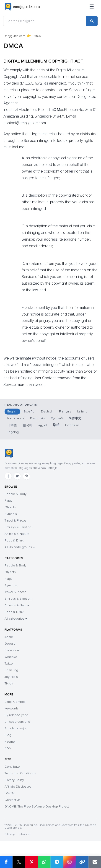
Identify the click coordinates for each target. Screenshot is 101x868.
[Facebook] (8, 476)
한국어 (28, 425)
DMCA (9, 793)
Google (10, 644)
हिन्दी (56, 425)
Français (65, 411)
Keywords (12, 708)
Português (38, 418)
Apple (9, 637)
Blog (8, 735)
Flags (8, 501)
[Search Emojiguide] (45, 21)
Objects (10, 507)
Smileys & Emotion (18, 527)
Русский (57, 418)
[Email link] (95, 862)
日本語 (12, 425)
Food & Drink (14, 540)
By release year (16, 715)
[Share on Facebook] (6, 862)
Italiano (82, 411)
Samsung (11, 670)
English (12, 411)
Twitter (9, 663)
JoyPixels (11, 677)
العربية (43, 425)
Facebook (12, 650)
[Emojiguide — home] (22, 7)
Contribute (12, 767)
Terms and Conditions (20, 773)
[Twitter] (17, 476)
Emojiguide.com (14, 36)
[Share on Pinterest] (31, 862)
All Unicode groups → (20, 547)
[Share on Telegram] (57, 862)
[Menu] (92, 7)
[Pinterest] (26, 476)
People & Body (16, 494)
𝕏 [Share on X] (19, 862)
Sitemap (10, 834)
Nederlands (16, 418)
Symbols (11, 514)
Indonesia (72, 425)
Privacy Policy (14, 780)
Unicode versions (17, 722)
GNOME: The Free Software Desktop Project (37, 806)
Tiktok (9, 683)
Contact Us (13, 800)
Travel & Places (16, 521)
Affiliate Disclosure (18, 787)
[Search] (92, 21)
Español (29, 411)
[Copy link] (82, 862)
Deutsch (47, 411)
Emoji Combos (15, 702)
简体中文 (75, 418)
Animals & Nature (17, 534)
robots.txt (24, 834)
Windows (11, 657)
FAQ (8, 748)
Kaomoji (10, 742)
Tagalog (13, 432)
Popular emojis (15, 728)
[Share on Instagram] (70, 862)
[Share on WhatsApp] (44, 862)
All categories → (16, 619)
